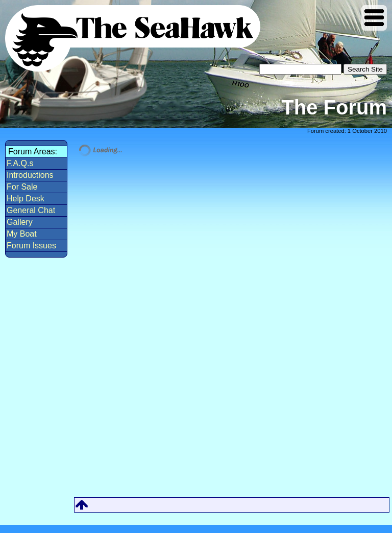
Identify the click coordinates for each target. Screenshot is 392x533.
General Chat (31, 210)
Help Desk (26, 199)
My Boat (22, 234)
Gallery (20, 222)
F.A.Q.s (20, 163)
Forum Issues (31, 246)
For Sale (22, 187)
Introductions (30, 175)
